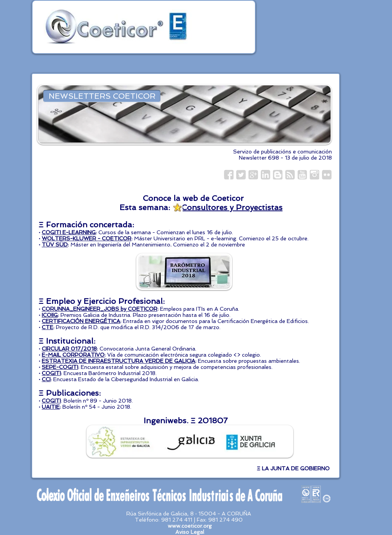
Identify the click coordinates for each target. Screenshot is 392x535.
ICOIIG (50, 315)
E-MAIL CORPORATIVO (73, 355)
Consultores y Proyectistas (232, 207)
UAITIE (51, 407)
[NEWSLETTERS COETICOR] (102, 96)
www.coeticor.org (190, 526)
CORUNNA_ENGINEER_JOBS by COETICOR (100, 309)
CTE (47, 327)
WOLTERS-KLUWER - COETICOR (87, 238)
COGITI (51, 373)
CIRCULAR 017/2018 (69, 349)
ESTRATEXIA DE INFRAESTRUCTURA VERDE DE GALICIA (118, 361)
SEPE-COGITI (60, 367)
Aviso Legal (190, 532)
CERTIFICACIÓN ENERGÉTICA (81, 321)
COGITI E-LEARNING (69, 232)
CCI (46, 379)
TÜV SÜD (55, 245)
